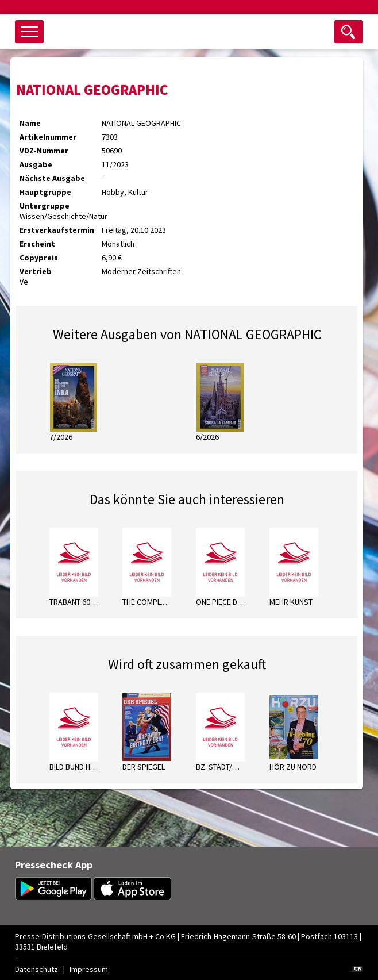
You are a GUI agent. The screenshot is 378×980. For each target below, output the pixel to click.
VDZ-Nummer (44, 151)
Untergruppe (45, 206)
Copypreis (39, 258)
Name (30, 123)
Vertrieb (36, 271)
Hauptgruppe (45, 192)
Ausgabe (36, 164)
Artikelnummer (48, 137)
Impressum (89, 969)
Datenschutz (36, 969)
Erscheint (37, 244)
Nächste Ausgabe (52, 178)
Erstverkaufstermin (57, 230)
